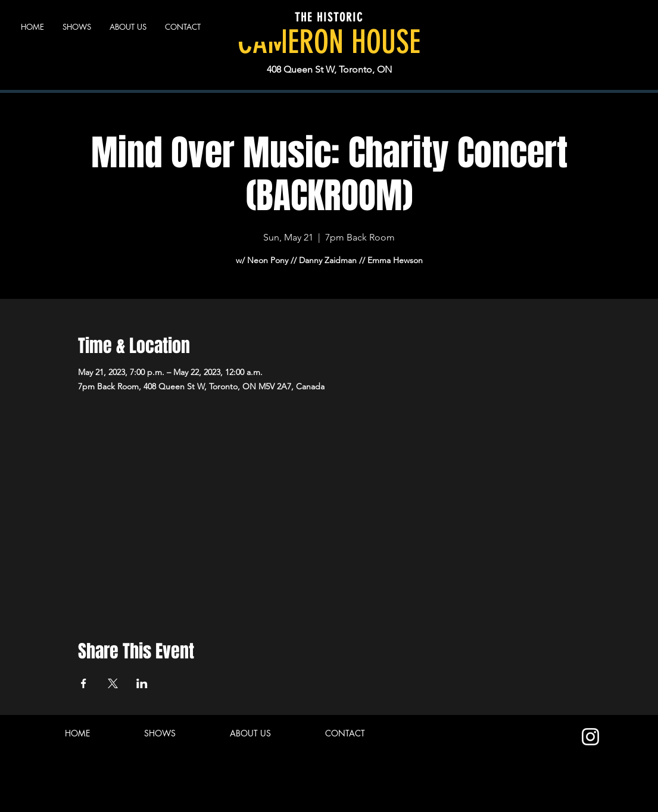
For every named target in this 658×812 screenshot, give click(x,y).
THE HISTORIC (329, 17)
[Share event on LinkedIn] (142, 683)
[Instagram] (590, 737)
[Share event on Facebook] (84, 683)
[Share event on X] (113, 683)
